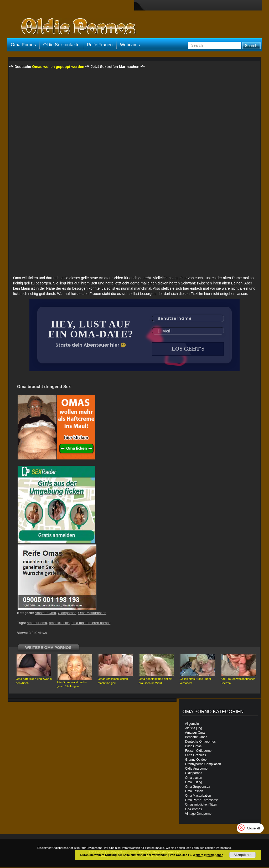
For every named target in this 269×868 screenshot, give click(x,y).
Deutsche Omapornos (200, 742)
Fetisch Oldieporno (198, 751)
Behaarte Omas (196, 738)
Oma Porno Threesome (201, 801)
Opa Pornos (193, 810)
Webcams (130, 45)
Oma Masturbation (92, 613)
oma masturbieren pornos (91, 623)
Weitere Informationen (208, 855)
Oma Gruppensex (197, 787)
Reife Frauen (100, 45)
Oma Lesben (194, 792)
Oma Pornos (23, 45)
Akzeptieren (242, 855)
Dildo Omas (193, 747)
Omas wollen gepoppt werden (58, 67)
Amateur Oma (45, 613)
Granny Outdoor (196, 760)
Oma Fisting (193, 783)
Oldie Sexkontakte (61, 45)
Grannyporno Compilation (203, 765)
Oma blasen (193, 778)
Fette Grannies (195, 756)
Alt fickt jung (193, 729)
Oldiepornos (67, 613)
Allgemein (192, 724)
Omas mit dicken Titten (201, 805)
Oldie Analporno (196, 769)
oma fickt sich (59, 623)
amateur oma (37, 623)
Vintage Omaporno (198, 814)
